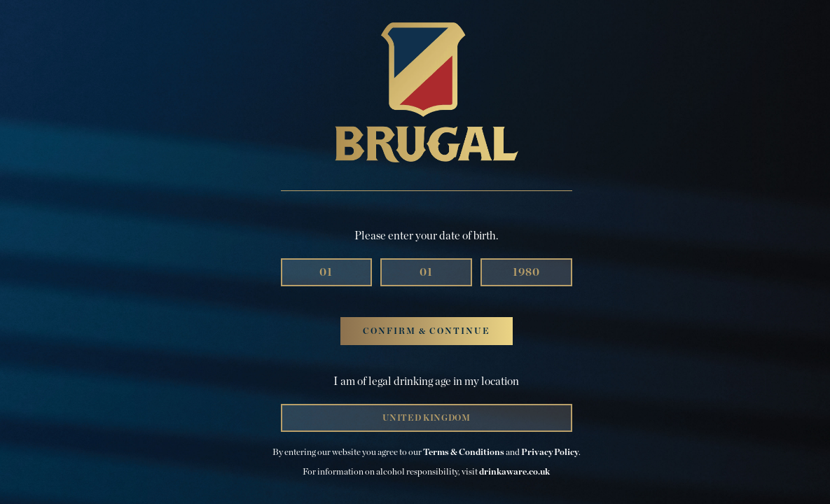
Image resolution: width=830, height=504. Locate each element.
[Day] (327, 272)
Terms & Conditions (464, 453)
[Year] (526, 272)
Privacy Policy (550, 453)
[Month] (426, 272)
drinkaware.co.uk (514, 472)
